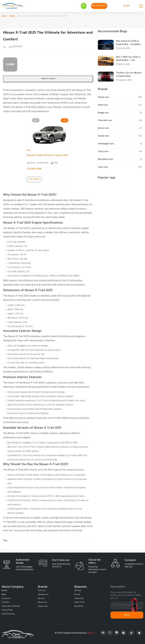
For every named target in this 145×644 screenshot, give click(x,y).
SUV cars (78, 591)
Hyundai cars (43, 595)
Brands (5, 591)
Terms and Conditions (11, 606)
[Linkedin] (103, 633)
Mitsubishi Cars (105, 160)
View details (34, 179)
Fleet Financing (8, 614)
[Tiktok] (131, 633)
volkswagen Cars (106, 144)
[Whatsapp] (84, 6)
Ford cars (42, 591)
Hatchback (79, 606)
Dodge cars (103, 113)
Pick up (77, 595)
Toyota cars (43, 606)
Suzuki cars (104, 136)
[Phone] (99, 6)
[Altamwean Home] (12, 6)
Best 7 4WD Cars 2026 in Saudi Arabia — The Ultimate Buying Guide (128, 59)
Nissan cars (104, 98)
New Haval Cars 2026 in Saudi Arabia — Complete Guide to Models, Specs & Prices (128, 43)
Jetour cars (103, 128)
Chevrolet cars (105, 121)
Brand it (91, 633)
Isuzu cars (103, 167)
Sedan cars (79, 599)
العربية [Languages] (126, 6)
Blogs (12, 16)
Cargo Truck (79, 602)
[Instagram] (117, 633)
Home (4, 16)
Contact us (6, 599)
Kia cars (41, 599)
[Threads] (123, 633)
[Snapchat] (139, 633)
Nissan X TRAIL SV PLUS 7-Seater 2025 (48, 156)
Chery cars (103, 152)
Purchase (6, 602)
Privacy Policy (7, 610)
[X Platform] (110, 633)
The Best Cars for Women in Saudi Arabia (129, 75)
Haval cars (103, 105)
